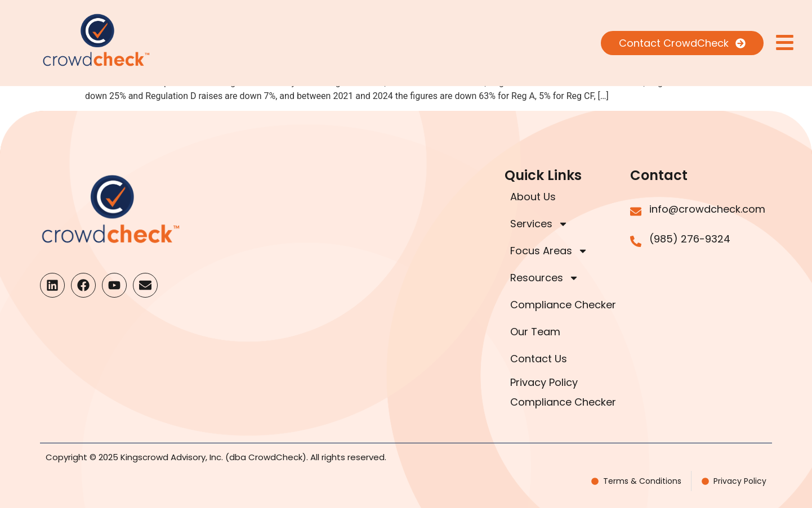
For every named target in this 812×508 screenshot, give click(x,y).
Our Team (535, 332)
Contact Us (539, 359)
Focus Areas (549, 251)
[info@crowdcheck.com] (636, 212)
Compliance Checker (563, 305)
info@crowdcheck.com (707, 209)
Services (539, 224)
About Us (533, 197)
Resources (545, 278)
